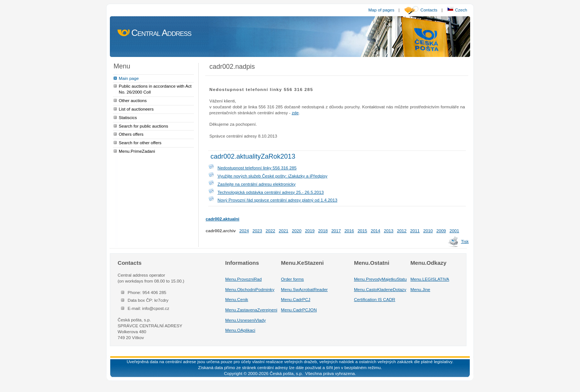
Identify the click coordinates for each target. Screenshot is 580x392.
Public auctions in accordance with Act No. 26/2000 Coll (155, 89)
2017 (336, 231)
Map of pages (381, 10)
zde (295, 113)
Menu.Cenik (237, 299)
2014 (375, 231)
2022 (270, 231)
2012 (402, 231)
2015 (362, 231)
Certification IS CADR (375, 299)
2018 (323, 231)
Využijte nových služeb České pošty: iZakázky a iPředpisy (272, 176)
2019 (310, 231)
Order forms (293, 279)
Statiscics (128, 117)
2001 (454, 231)
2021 (284, 231)
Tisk (465, 241)
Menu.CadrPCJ (296, 299)
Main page (129, 78)
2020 (297, 231)
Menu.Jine (421, 289)
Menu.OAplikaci (240, 330)
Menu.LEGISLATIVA (430, 279)
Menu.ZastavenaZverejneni (251, 310)
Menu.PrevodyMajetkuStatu (380, 279)
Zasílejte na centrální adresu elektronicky (257, 184)
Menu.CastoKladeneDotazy (380, 289)
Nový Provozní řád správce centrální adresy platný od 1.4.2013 (277, 200)
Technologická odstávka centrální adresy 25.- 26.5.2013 (271, 192)
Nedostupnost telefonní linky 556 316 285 (257, 168)
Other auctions (133, 100)
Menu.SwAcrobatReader (304, 289)
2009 (441, 231)
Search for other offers (140, 143)
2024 (244, 231)
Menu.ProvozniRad (244, 279)
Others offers (131, 134)
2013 (389, 231)
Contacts (429, 10)
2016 (349, 231)
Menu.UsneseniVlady (246, 320)
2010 (428, 231)
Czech (457, 10)
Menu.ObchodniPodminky (250, 289)
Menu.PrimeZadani (137, 151)
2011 (415, 231)
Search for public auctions (144, 126)
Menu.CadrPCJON (299, 310)
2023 (257, 231)
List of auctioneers (136, 109)
